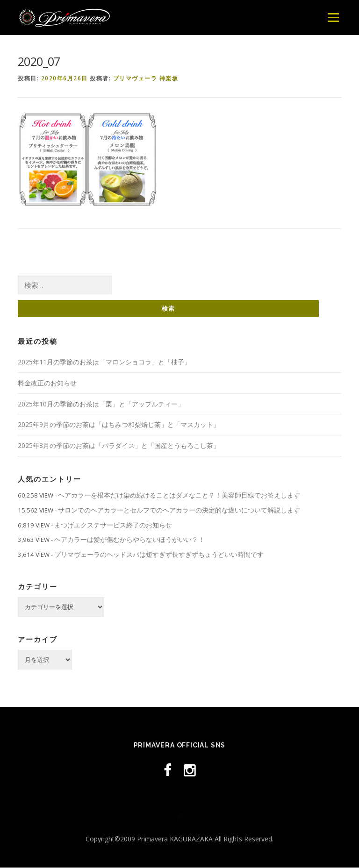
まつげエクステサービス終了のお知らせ (113, 525)
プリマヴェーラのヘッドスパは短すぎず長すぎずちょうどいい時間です (159, 554)
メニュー (333, 17)
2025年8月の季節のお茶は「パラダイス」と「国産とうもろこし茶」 (119, 445)
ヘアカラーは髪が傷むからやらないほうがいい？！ (129, 540)
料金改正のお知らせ (47, 383)
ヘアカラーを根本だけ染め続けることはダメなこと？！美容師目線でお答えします (179, 495)
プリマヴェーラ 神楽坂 (146, 78)
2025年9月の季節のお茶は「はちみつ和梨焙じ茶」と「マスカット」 (119, 425)
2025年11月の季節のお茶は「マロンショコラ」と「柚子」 (104, 362)
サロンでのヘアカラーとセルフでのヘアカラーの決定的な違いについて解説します (179, 510)
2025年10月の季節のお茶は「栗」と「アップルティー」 (101, 404)
